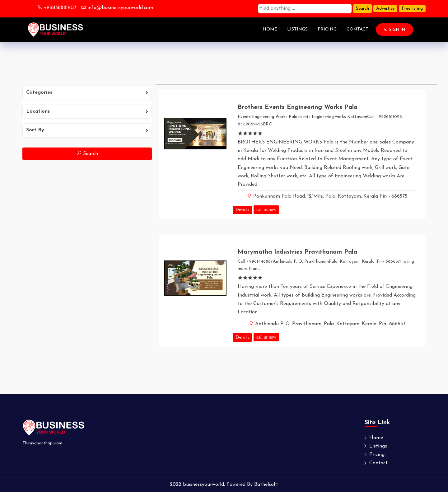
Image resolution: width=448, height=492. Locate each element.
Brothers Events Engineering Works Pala (298, 107)
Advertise (385, 9)
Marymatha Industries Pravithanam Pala (297, 252)
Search (362, 9)
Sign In (394, 30)
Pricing (327, 29)
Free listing (412, 9)
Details (242, 210)
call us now (266, 209)
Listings (297, 29)
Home (270, 29)
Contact (357, 29)
